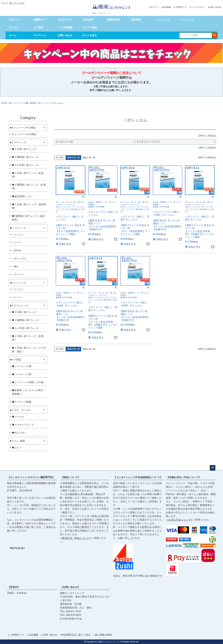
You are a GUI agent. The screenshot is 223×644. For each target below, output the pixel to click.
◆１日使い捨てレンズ (24, 149)
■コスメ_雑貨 (17, 441)
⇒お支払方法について (178, 520)
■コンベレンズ (18, 283)
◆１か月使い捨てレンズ (25, 165)
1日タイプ (15, 20)
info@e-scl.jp (75, 619)
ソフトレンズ (187, 20)
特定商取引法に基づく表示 (76, 635)
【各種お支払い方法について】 (184, 477)
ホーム (13, 35)
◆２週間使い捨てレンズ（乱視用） (29, 186)
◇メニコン (18, 234)
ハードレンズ (163, 20)
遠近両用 (136, 20)
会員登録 (167, 7)
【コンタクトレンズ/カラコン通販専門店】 (31, 477)
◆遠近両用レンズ (22, 196)
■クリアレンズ (16, 103)
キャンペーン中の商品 (24, 134)
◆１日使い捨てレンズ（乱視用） (28, 175)
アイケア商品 (90, 28)
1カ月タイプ (65, 20)
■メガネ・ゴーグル (20, 410)
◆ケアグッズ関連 (22, 402)
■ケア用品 (16, 360)
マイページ (40, 35)
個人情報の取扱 (103, 635)
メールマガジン (198, 7)
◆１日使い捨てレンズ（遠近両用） (29, 206)
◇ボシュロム (19, 258)
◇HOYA (16, 250)
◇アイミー (18, 274)
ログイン (155, 7)
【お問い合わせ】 (70, 587)
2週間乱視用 (113, 20)
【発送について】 (70, 477)
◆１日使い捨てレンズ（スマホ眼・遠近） (29, 350)
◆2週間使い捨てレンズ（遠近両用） (28, 218)
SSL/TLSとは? (17, 548)
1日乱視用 (88, 20)
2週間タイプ (40, 20)
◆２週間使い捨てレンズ (37, 103)
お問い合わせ (215, 7)
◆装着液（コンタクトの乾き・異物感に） (29, 392)
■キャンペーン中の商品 (23, 128)
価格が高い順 (89, 158)
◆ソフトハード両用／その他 (28, 382)
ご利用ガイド (181, 7)
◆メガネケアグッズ (23, 425)
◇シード (17, 242)
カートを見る (90, 35)
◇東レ (16, 266)
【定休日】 (14, 587)
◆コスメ (17, 447)
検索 (215, 35)
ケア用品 (38, 28)
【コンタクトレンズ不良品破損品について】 (138, 477)
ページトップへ (213, 468)
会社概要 (33, 635)
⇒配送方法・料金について (75, 538)
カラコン (14, 28)
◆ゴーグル (18, 417)
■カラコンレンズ (19, 305)
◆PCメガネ (18, 433)
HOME (4, 103)
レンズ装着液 (65, 28)
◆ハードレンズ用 (22, 374)
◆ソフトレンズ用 (22, 366)
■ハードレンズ (18, 228)
